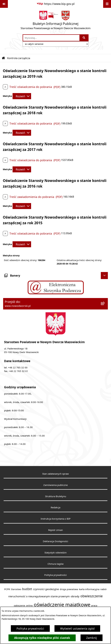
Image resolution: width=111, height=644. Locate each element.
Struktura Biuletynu (56, 496)
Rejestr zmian (55, 530)
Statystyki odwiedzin (55, 552)
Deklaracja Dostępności (55, 541)
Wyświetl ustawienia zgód (77, 628)
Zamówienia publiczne (55, 485)
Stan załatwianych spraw (55, 474)
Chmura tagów (56, 564)
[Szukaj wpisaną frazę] (84, 38)
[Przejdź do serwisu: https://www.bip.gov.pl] (55, 4)
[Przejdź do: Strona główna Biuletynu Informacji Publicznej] (3, 58)
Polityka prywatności (30, 628)
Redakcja (55, 507)
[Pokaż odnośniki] (4, 4)
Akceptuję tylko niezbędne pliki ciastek (42, 638)
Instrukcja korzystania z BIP (56, 519)
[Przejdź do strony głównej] (56, 21)
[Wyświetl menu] (107, 4)
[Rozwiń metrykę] (22, 96)
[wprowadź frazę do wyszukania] (51, 38)
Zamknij (92, 638)
